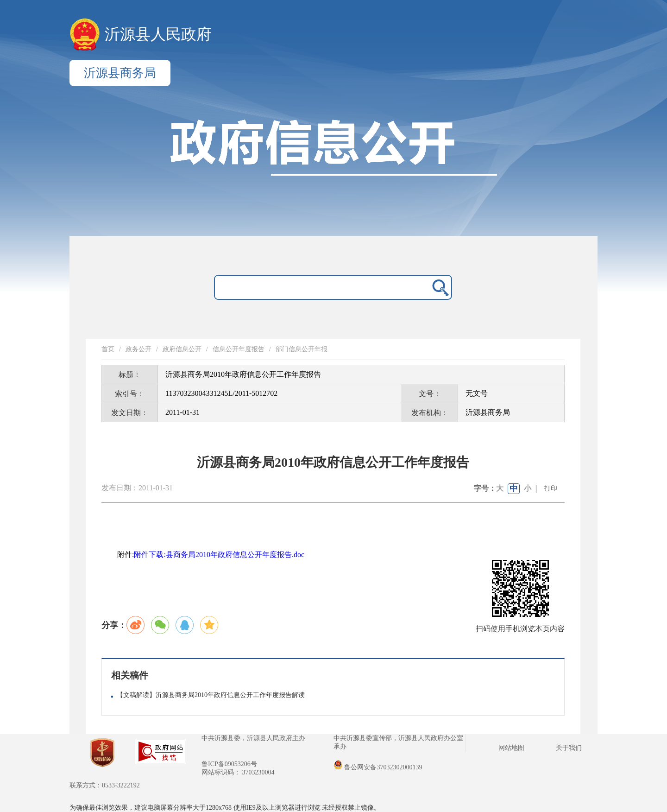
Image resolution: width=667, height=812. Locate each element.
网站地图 (511, 748)
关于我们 (569, 748)
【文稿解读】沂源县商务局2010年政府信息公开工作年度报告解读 (211, 695)
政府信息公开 (182, 349)
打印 (551, 488)
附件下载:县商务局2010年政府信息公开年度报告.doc (219, 555)
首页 (108, 349)
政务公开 (138, 349)
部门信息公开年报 (302, 349)
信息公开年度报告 (239, 349)
